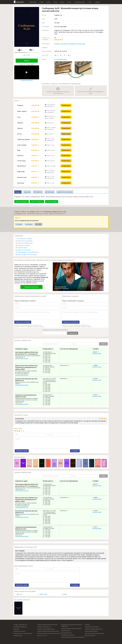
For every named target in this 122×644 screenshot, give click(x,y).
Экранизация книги (27, 73)
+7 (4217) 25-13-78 (97, 395)
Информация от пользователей (28, 252)
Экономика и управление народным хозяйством (71, 625)
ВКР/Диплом (72, 44)
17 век (41, 2)
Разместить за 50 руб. (23, 322)
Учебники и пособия (19, 631)
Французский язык (66, 633)
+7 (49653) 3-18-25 (97, 365)
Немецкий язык (18, 636)
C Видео (97, 2)
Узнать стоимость (37, 202)
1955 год (19, 594)
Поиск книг (33, 2)
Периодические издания (92, 627)
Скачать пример (52, 202)
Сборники (16, 629)
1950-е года (43, 594)
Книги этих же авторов (25, 241)
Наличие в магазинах (24, 250)
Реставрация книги (60, 59)
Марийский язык (66, 631)
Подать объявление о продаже (73, 301)
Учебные (87, 625)
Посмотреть (66, 105)
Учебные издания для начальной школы (49, 633)
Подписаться (73, 333)
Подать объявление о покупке (25, 301)
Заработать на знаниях (65, 192)
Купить (27, 61)
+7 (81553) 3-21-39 (97, 378)
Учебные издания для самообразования (73, 637)
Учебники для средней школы (46, 629)
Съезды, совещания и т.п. (21, 625)
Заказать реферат (21, 202)
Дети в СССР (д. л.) (42, 636)
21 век (69, 2)
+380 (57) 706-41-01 (97, 352)
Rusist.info (20, 2)
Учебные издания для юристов (94, 629)
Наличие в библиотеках (25, 243)
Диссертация (81, 44)
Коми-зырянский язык (91, 631)
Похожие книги (22, 248)
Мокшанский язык (90, 636)
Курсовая (64, 44)
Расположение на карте (22, 358)
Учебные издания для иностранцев (71, 628)
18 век (48, 2)
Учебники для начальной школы (23, 633)
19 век (55, 2)
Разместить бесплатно (71, 322)
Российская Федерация (20, 627)
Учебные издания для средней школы (48, 631)
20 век (62, 2)
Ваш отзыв (18, 428)
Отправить (75, 451)
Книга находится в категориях (27, 254)
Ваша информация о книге (24, 566)
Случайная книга (79, 2)
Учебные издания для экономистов (47, 625)
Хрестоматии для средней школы (94, 633)
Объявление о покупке (25, 238)
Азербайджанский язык (68, 635)
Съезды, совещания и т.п (44, 627)
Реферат (57, 44)
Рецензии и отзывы (23, 245)
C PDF (90, 2)
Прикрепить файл (22, 451)
